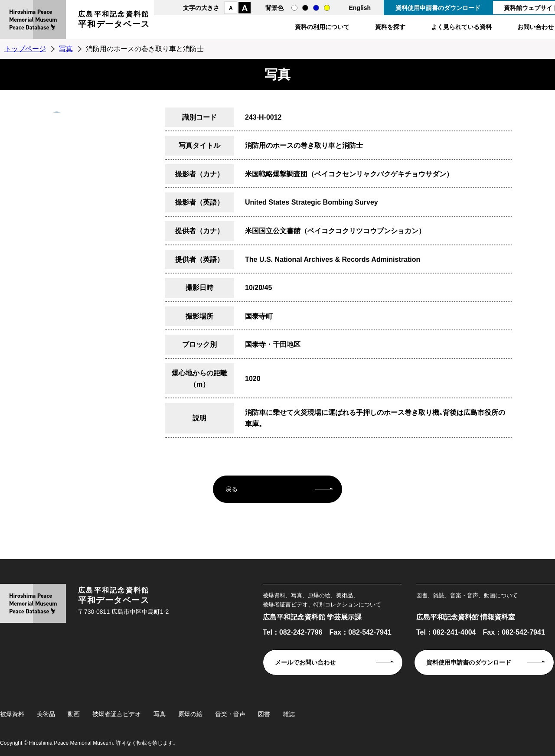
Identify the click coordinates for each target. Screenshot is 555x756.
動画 (74, 714)
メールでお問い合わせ (305, 662)
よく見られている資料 (461, 27)
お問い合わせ (535, 27)
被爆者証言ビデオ (117, 714)
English (360, 8)
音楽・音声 (230, 714)
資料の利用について (322, 27)
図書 (264, 714)
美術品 (46, 714)
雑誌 (289, 714)
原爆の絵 (190, 714)
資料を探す (390, 27)
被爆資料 (12, 714)
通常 (294, 8)
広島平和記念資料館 (114, 21)
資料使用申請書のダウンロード (438, 8)
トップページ (25, 49)
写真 (66, 49)
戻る (232, 489)
